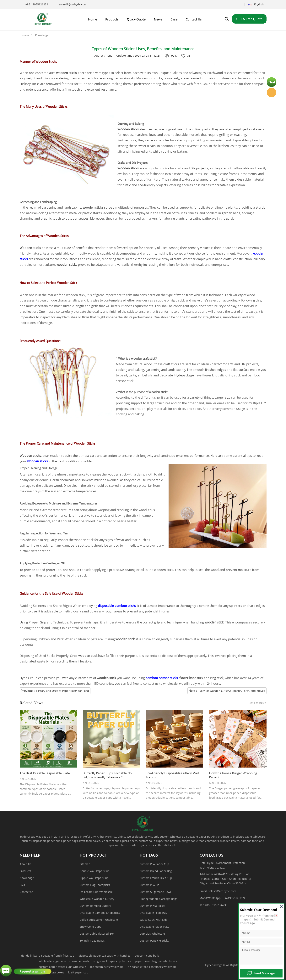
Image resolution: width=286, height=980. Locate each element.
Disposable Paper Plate (154, 927)
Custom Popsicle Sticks (154, 941)
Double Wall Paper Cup (95, 871)
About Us (26, 864)
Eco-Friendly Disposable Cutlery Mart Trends (173, 775)
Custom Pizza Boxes (152, 906)
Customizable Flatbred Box (97, 934)
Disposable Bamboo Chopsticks (100, 913)
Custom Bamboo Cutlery (95, 906)
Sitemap (85, 864)
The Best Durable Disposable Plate (45, 773)
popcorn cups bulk (147, 956)
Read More (258, 703)
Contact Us (27, 892)
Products (25, 871)
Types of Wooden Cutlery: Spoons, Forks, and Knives (232, 691)
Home (25, 35)
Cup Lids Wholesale (152, 934)
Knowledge (42, 35)
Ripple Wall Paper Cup (94, 878)
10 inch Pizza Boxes (92, 941)
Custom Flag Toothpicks (95, 885)
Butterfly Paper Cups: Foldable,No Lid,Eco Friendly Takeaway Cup (107, 775)
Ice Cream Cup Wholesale (96, 892)
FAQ (22, 885)
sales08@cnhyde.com (73, 4)
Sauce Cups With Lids (154, 920)
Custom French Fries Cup (156, 878)
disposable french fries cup (57, 956)
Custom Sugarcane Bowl (155, 892)
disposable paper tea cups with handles (104, 956)
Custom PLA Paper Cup (154, 864)
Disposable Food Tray (153, 913)
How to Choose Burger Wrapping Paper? (233, 775)
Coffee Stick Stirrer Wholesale (99, 920)
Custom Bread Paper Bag (156, 871)
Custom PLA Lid (150, 885)
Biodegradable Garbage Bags (158, 899)
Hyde (272, 93)
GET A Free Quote (249, 19)
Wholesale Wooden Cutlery (97, 899)
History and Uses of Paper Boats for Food (63, 691)
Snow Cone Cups (90, 927)
